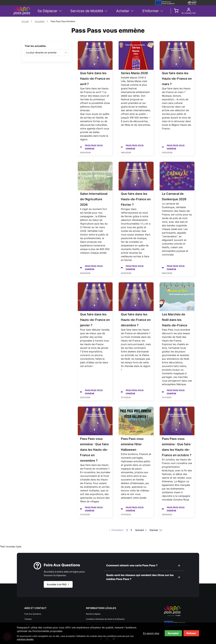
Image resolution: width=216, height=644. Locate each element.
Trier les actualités (35, 46)
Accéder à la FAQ (57, 584)
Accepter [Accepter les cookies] (173, 633)
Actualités (40, 21)
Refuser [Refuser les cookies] (191, 633)
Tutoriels (28, 619)
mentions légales (25, 639)
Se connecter (189, 13)
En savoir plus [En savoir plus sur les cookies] (151, 633)
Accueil (25, 21)
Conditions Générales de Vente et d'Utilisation (105, 619)
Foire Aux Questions (33, 614)
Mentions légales (93, 614)
